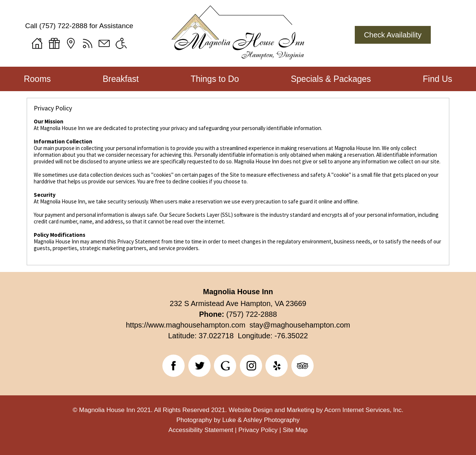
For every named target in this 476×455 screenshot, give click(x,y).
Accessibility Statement (201, 430)
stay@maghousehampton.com (298, 325)
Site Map (295, 430)
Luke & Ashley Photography (261, 420)
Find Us (438, 79)
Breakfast (121, 79)
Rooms (37, 79)
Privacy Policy (258, 430)
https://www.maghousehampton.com (185, 325)
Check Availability (393, 35)
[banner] (238, 367)
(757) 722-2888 (63, 26)
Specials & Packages (331, 79)
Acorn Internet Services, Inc (363, 410)
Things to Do (215, 79)
